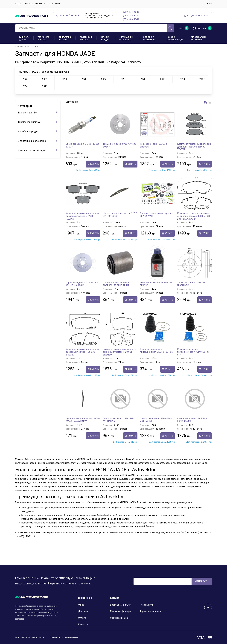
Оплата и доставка (35, 4)
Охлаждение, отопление (126, 38)
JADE (35, 72)
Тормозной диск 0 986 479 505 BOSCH (119, 145)
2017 (202, 79)
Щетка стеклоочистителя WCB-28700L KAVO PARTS (83, 420)
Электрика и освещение (150, 38)
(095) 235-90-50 (131, 16)
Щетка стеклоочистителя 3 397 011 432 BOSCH (120, 215)
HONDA (28, 47)
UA (207, 4)
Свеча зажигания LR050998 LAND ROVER (192, 420)
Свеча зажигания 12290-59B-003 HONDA (119, 420)
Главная (19, 47)
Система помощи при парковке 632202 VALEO (157, 215)
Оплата (82, 618)
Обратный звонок (68, 16)
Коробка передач (105, 38)
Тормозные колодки (150, 611)
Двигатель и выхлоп (65, 38)
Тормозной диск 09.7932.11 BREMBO (155, 145)
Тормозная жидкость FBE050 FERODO (156, 284)
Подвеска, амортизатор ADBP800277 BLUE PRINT (116, 284)
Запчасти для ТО (24, 38)
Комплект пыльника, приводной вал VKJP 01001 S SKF (193, 352)
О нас (18, 4)
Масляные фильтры (121, 611)
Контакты (55, 4)
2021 (123, 79)
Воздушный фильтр (120, 605)
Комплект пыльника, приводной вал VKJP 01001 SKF (157, 351)
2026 (25, 79)
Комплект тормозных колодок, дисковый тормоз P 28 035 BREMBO (83, 352)
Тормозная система (43, 38)
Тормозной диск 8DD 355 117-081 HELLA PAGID (82, 284)
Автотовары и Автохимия (198, 38)
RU (211, 4)
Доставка (83, 611)
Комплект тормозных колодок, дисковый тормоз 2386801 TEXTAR (194, 147)
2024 (64, 79)
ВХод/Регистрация (196, 16)
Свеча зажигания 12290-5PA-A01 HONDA (156, 420)
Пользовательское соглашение (64, 637)
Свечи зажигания (119, 618)
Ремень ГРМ (146, 605)
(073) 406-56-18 (131, 19)
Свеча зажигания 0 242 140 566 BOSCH (83, 145)
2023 (84, 79)
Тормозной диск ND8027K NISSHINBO (191, 284)
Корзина (199, 28)
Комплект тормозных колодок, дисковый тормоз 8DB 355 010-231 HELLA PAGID (194, 216)
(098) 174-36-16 (131, 12)
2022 (104, 79)
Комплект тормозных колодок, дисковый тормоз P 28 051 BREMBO (120, 352)
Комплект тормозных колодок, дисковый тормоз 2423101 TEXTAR (83, 216)
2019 (163, 79)
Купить (93, 164)
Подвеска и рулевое (86, 38)
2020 (143, 79)
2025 (45, 79)
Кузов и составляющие (175, 38)
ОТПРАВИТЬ (202, 581)
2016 (25, 86)
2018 (182, 79)
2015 (45, 86)
